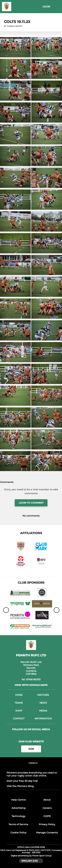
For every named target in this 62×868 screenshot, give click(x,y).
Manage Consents (47, 833)
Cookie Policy (18, 833)
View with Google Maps (31, 685)
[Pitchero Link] (33, 767)
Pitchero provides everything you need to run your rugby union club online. (32, 774)
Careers (47, 808)
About (47, 800)
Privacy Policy (47, 824)
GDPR (47, 816)
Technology (19, 816)
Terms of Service (18, 824)
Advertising (19, 808)
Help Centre (19, 800)
